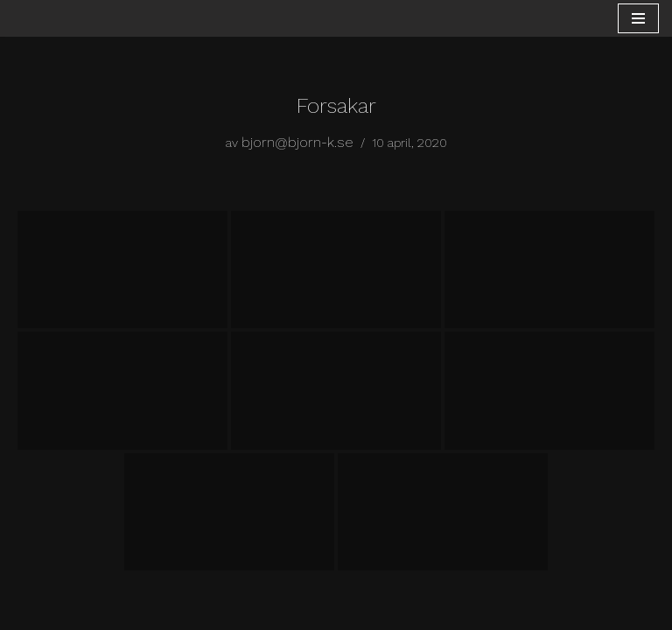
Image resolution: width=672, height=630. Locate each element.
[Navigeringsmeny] (638, 18)
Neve (259, 611)
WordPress (395, 611)
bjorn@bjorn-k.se (297, 142)
